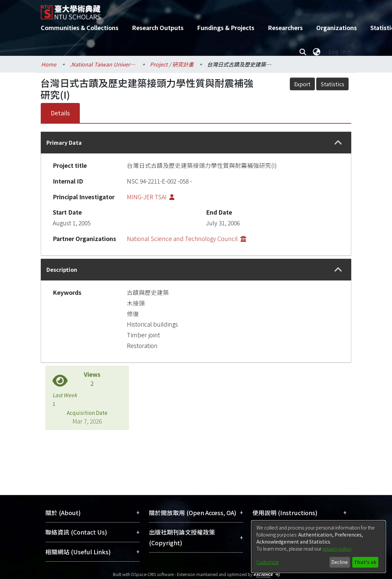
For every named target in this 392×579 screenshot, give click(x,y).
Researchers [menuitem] (285, 28)
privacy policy (337, 549)
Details (60, 113)
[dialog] (319, 547)
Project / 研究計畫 (172, 64)
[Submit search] (303, 51)
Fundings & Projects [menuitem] (226, 28)
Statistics (332, 84)
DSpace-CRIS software (152, 574)
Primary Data (64, 142)
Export (302, 84)
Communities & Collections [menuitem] (80, 28)
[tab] (196, 143)
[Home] (190, 10)
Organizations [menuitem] (337, 28)
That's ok (365, 562)
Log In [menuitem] (337, 51)
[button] (338, 143)
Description (62, 269)
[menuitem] (317, 51)
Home (49, 64)
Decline (340, 562)
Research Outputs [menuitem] (158, 28)
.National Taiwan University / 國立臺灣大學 (103, 64)
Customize (268, 562)
